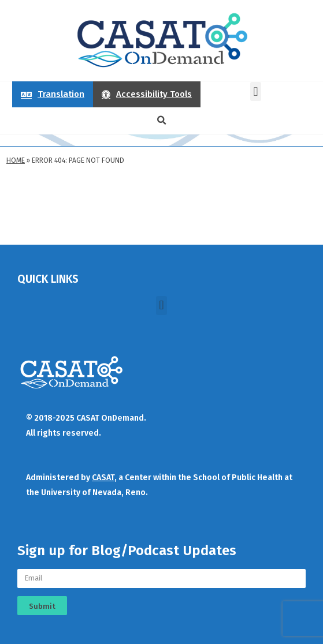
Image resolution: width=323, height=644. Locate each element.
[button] (256, 91)
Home (16, 160)
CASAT (103, 478)
